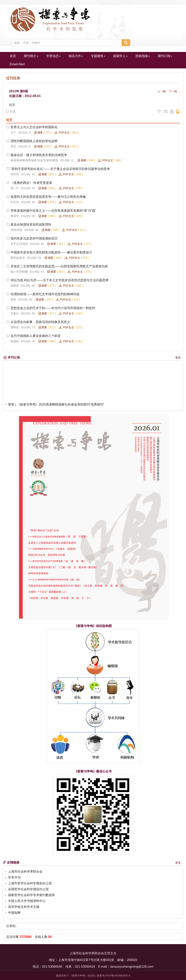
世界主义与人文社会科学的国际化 (34, 127)
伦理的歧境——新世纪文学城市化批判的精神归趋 (45, 294)
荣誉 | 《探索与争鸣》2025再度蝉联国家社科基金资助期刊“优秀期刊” (56, 407)
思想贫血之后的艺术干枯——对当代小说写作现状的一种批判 (53, 308)
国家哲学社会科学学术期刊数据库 (32, 895)
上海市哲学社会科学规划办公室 (30, 883)
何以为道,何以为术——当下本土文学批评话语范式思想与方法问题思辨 (60, 280)
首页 (13, 56)
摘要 (39, 132)
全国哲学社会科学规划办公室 (28, 889)
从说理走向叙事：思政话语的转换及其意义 (40, 322)
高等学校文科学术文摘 (24, 907)
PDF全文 (64, 132)
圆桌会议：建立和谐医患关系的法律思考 (39, 155)
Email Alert (17, 64)
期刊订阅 (165, 56)
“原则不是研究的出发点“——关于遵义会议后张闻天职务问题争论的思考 (60, 169)
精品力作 (76, 56)
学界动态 (53, 56)
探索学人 (120, 56)
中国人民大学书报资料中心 (27, 901)
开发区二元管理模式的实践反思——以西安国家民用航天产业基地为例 (59, 266)
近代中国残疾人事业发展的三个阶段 (36, 336)
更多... (179, 358)
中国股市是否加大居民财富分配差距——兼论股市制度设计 (51, 252)
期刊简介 (31, 56)
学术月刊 (14, 877)
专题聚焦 (98, 56)
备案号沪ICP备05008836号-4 (113, 976)
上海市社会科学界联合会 (25, 872)
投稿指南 (143, 56)
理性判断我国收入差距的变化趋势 (34, 141)
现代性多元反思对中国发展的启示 (34, 238)
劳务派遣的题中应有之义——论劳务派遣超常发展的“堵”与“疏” (53, 211)
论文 (12, 105)
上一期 (162, 91)
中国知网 (14, 913)
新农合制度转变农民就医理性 (31, 225)
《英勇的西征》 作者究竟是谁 (31, 183)
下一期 (173, 91)
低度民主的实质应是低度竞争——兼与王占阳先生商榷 (48, 197)
